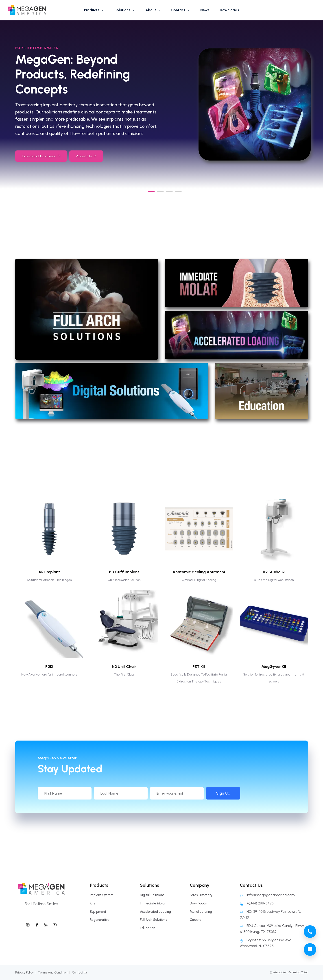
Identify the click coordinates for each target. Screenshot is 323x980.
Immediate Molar (153, 903)
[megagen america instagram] (28, 924)
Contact (181, 10)
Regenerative (100, 920)
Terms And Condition (53, 972)
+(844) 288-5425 (257, 903)
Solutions (125, 10)
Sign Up (263, 793)
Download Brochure (41, 156)
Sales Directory (201, 895)
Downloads (229, 10)
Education (148, 928)
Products (94, 10)
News (205, 10)
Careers (195, 920)
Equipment (98, 912)
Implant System (102, 895)
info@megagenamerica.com (267, 895)
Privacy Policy (24, 972)
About (153, 10)
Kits (93, 903)
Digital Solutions (152, 895)
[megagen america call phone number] (310, 932)
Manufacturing (201, 912)
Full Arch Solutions (154, 920)
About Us (86, 156)
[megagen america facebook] (37, 924)
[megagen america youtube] (55, 924)
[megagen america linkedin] (46, 924)
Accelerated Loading (155, 912)
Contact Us (80, 972)
